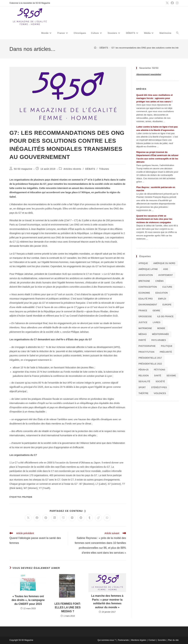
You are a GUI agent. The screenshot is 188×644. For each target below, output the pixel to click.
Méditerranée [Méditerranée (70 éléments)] (160, 334)
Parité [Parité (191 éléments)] (142, 340)
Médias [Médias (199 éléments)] (143, 334)
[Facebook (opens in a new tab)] (172, 3)
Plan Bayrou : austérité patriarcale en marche (156, 189)
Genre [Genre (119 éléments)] (156, 311)
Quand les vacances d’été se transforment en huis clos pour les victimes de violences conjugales (154, 219)
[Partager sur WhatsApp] (107, 518)
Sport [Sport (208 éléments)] (142, 387)
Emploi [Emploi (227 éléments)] (162, 299)
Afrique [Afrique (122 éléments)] (143, 263)
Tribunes (104, 169)
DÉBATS (90, 169)
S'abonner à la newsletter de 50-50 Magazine (30, 3)
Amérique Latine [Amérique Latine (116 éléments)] (148, 269)
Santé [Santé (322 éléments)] (158, 376)
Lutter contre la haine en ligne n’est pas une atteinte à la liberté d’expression (157, 128)
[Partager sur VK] (72, 518)
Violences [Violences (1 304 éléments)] (160, 393)
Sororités (162, 640)
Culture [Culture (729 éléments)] (167, 287)
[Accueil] (95, 48)
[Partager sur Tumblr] (90, 518)
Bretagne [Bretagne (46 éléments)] (144, 281)
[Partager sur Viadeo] (98, 518)
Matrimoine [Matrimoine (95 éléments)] (145, 328)
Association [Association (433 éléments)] (146, 275)
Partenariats (123, 640)
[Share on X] (28, 518)
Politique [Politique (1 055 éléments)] (167, 346)
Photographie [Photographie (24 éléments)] (147, 346)
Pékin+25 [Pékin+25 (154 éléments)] (144, 370)
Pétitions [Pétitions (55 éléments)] (160, 370)
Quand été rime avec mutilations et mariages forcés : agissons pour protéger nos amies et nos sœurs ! (154, 98)
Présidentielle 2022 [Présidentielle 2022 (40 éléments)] (150, 364)
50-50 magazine (23, 169)
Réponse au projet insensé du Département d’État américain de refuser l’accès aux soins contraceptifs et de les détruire (157, 157)
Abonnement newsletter (149, 74)
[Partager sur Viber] (63, 518)
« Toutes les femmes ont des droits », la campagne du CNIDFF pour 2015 (28, 600)
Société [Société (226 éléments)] (160, 382)
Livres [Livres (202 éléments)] (156, 322)
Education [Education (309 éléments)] (162, 293)
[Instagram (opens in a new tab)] (177, 3)
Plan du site (173, 640)
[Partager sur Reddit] (81, 518)
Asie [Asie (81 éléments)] (166, 269)
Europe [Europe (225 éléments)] (167, 305)
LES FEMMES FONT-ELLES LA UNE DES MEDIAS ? (68, 608)
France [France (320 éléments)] (143, 311)
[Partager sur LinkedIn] (55, 518)
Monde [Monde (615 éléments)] (161, 328)
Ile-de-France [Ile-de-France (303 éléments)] (165, 317)
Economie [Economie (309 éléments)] (144, 293)
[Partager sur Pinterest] (46, 518)
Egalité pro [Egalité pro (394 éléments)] (146, 299)
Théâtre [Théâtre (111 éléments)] (143, 393)
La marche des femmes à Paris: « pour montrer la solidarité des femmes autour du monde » (107, 601)
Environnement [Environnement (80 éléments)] (148, 305)
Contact (152, 640)
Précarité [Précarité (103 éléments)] (166, 352)
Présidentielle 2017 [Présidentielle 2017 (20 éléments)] (150, 358)
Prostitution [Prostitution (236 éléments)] (146, 352)
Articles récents (72, 169)
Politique (27, 497)
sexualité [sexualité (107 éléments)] (144, 382)
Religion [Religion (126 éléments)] (144, 376)
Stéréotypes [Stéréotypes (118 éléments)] (159, 387)
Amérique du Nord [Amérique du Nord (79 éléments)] (164, 263)
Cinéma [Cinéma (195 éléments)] (160, 281)
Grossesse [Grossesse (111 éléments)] (145, 317)
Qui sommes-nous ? (106, 640)
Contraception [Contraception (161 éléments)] (148, 287)
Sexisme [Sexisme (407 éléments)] (171, 376)
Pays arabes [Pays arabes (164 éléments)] (159, 340)
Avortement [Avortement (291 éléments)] (166, 275)
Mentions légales (139, 640)
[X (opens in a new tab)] (167, 3)
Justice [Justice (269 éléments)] (143, 322)
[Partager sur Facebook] (37, 518)
